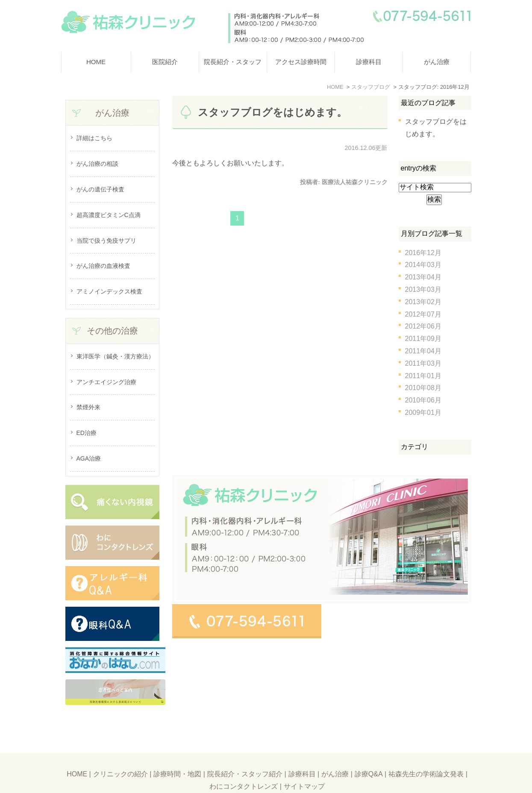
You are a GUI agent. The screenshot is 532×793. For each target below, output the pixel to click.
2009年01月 (423, 413)
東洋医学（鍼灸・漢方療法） (115, 356)
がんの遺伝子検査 (100, 189)
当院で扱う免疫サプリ (106, 241)
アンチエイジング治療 (106, 382)
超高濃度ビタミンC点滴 (109, 215)
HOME (96, 62)
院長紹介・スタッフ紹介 (245, 753)
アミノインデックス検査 (109, 291)
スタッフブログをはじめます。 (272, 112)
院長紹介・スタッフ (233, 62)
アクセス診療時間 (301, 62)
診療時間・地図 (177, 753)
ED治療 (87, 433)
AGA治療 (89, 458)
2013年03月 (423, 289)
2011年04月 (423, 351)
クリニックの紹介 (121, 753)
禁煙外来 (88, 407)
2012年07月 (423, 314)
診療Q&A (369, 753)
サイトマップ (304, 766)
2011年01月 (423, 376)
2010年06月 (423, 400)
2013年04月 (423, 277)
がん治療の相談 (97, 164)
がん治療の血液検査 (103, 266)
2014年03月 (423, 265)
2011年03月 (423, 363)
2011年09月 (423, 339)
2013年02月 (423, 302)
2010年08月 (423, 388)
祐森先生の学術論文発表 (426, 753)
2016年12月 (423, 253)
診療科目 (369, 62)
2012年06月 (423, 326)
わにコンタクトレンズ (244, 766)
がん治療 (437, 62)
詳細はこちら (94, 138)
